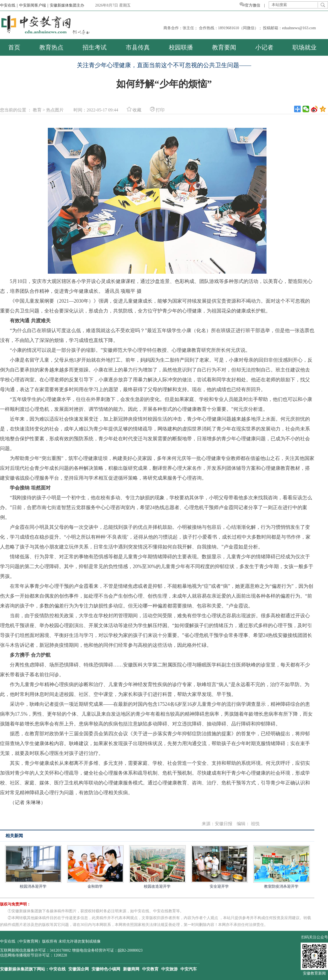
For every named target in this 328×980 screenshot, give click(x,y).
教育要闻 (224, 47)
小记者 (264, 47)
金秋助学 (95, 867)
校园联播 (181, 47)
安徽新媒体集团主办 (67, 5)
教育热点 (51, 47)
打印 (157, 110)
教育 (37, 110)
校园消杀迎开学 (33, 867)
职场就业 (304, 47)
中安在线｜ (10, 5)
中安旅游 (169, 969)
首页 (14, 47)
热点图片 (55, 110)
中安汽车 (189, 969)
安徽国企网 (79, 969)
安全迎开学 (219, 867)
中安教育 (150, 969)
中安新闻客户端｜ (34, 5)
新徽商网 (131, 969)
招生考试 (95, 47)
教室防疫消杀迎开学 (281, 867)
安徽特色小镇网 (106, 969)
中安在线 (57, 969)
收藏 (134, 110)
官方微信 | (254, 5)
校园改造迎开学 (157, 867)
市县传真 (138, 47)
